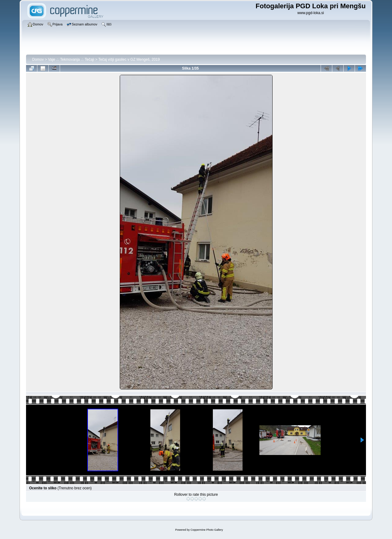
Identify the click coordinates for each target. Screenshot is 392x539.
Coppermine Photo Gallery (207, 530)
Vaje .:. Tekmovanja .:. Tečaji (71, 59)
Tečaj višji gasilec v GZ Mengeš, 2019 (129, 59)
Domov (38, 59)
